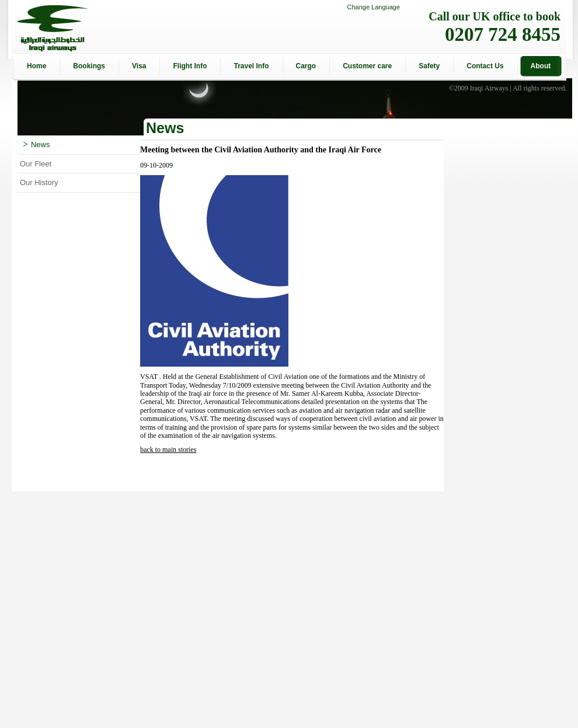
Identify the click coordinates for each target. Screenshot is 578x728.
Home (36, 66)
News (36, 144)
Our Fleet (36, 164)
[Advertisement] (396, 610)
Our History (39, 182)
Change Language (373, 7)
